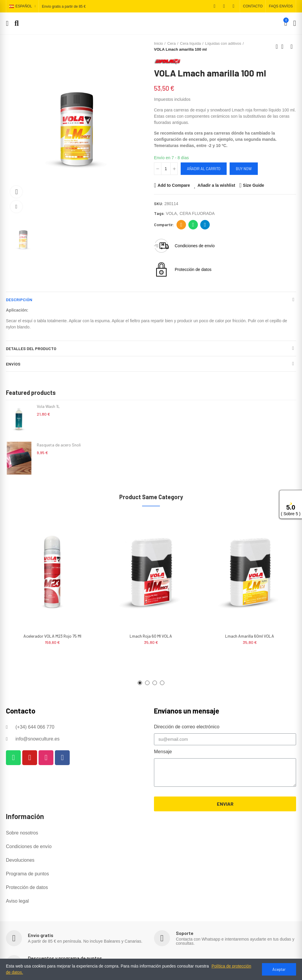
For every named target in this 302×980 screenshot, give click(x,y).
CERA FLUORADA (197, 213)
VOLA (171, 213)
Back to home (284, 47)
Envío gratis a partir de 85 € (64, 7)
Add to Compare (174, 185)
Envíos (13, 364)
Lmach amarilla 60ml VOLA (250, 636)
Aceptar (279, 969)
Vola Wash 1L (48, 406)
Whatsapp (193, 225)
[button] (253, 6)
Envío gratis (41, 935)
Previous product (277, 47)
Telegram (205, 225)
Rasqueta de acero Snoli (59, 445)
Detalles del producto (31, 348)
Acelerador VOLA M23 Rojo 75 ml (52, 636)
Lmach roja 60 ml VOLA (151, 636)
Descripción (19, 300)
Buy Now (244, 169)
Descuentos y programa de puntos (65, 958)
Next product (292, 47)
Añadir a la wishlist (216, 185)
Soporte (185, 933)
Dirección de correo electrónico (181, 225)
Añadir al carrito (204, 169)
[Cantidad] (166, 169)
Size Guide (254, 185)
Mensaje (163, 752)
